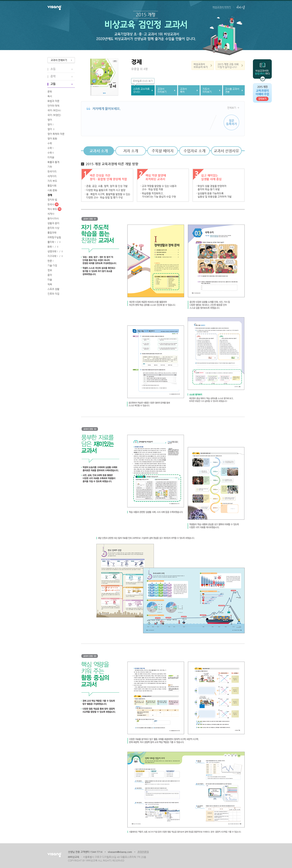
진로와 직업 (53, 294)
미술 (50, 280)
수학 (50, 143)
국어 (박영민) (54, 115)
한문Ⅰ (51, 261)
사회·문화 (52, 190)
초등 (53, 69)
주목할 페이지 (163, 151)
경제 (50, 195)
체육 (50, 284)
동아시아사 (53, 218)
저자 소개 (131, 151)
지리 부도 (52, 181)
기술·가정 (52, 265)
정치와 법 (52, 200)
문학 (50, 92)
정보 (50, 270)
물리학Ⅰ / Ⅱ (54, 242)
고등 (53, 84)
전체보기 (232, 108)
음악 (50, 275)
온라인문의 (143, 852)
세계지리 (52, 176)
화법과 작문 (53, 101)
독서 (50, 96)
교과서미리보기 (162, 90)
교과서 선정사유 (226, 151)
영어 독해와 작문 (56, 134)
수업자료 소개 (194, 151)
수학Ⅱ (51, 153)
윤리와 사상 (53, 228)
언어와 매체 (53, 106)
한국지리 (52, 171)
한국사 (51, 204)
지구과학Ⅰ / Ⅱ (55, 256)
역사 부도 (52, 209)
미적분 (51, 157)
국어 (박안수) (54, 110)
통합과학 (52, 233)
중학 (53, 76)
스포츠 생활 (53, 289)
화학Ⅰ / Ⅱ (53, 247)
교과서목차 (183, 90)
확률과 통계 (53, 162)
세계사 (51, 214)
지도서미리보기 (207, 90)
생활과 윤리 (53, 223)
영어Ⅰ (51, 124)
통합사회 (52, 186)
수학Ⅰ (51, 148)
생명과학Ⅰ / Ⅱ (55, 251)
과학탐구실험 (54, 237)
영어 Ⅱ (51, 129)
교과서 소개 (99, 151)
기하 (50, 167)
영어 (50, 120)
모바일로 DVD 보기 (143, 81)
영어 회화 (52, 139)
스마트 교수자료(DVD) (141, 90)
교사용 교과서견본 (232, 90)
